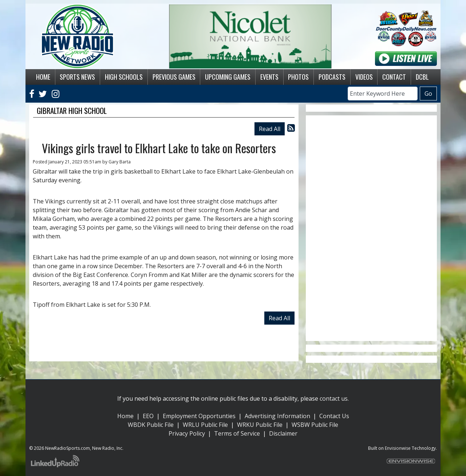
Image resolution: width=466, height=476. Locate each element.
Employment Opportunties (199, 416)
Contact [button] (394, 77)
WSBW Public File (315, 425)
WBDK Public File (151, 425)
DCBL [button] (422, 77)
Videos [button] (364, 77)
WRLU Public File (205, 425)
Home (125, 416)
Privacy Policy (187, 433)
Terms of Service (237, 433)
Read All (270, 129)
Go (428, 94)
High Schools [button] (124, 77)
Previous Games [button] (174, 77)
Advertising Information (277, 416)
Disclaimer (283, 433)
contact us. (334, 398)
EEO (148, 416)
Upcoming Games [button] (228, 77)
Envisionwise (398, 448)
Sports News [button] (77, 77)
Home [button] (43, 77)
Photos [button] (298, 77)
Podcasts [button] (332, 77)
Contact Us (334, 416)
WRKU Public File (260, 425)
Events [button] (269, 77)
